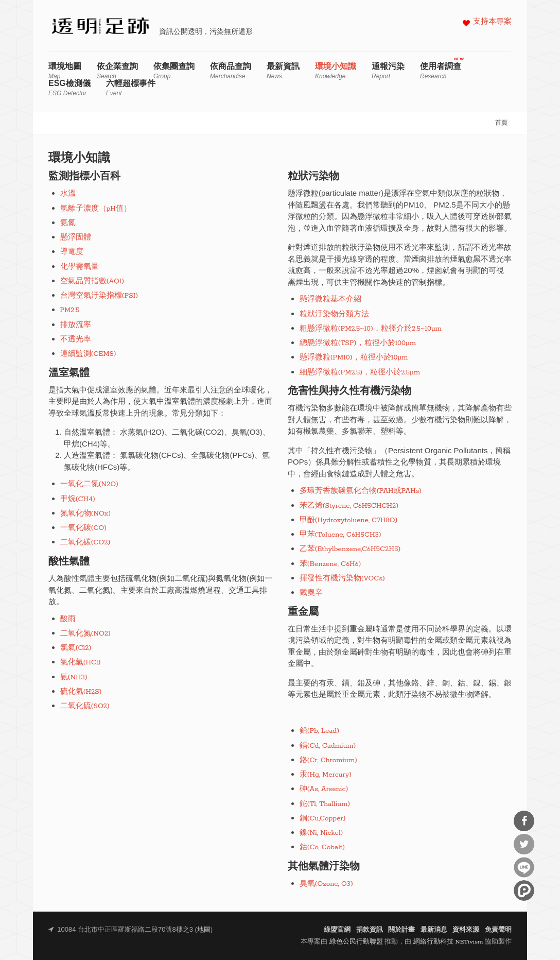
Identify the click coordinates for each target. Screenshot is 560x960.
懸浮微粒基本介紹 (330, 299)
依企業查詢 (117, 71)
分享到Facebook (524, 821)
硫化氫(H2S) (81, 692)
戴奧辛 (311, 593)
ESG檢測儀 (69, 88)
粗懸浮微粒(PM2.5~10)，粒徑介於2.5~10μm (371, 329)
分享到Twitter (524, 844)
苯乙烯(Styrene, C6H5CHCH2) (349, 506)
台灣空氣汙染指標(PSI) (99, 296)
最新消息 (434, 930)
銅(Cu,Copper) (323, 819)
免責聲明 (498, 930)
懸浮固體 (76, 238)
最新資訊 (283, 71)
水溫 (68, 194)
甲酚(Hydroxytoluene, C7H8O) (349, 520)
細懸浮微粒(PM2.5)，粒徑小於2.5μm (360, 373)
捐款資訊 (370, 930)
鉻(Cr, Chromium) (328, 760)
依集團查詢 (174, 71)
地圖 (204, 930)
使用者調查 (441, 71)
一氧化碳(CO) (84, 528)
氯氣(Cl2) (76, 648)
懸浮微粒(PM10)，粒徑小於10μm (354, 358)
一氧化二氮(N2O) (90, 484)
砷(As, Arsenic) (324, 789)
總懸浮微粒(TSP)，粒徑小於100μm (358, 343)
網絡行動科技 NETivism (448, 942)
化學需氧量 (80, 267)
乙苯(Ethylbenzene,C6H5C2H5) (350, 549)
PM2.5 (70, 310)
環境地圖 (65, 71)
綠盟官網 (337, 930)
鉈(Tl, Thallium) (325, 804)
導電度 (72, 252)
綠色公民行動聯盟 (356, 942)
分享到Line (524, 867)
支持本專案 (492, 22)
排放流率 (76, 325)
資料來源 (466, 930)
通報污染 (388, 71)
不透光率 (76, 340)
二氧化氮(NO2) (86, 634)
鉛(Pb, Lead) (320, 731)
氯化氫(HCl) (81, 663)
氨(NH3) (74, 678)
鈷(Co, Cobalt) (322, 847)
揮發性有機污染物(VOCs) (342, 579)
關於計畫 (401, 930)
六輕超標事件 (131, 88)
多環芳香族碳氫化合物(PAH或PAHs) (361, 491)
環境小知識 (336, 71)
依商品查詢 (231, 71)
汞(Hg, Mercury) (326, 775)
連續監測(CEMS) (88, 354)
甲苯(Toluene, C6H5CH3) (340, 535)
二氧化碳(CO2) (85, 543)
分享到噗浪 (524, 890)
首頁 (501, 123)
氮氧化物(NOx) (86, 514)
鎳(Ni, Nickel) (321, 833)
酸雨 (68, 619)
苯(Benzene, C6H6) (330, 564)
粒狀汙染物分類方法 (334, 314)
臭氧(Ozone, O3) (326, 884)
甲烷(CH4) (78, 499)
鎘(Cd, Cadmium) (328, 746)
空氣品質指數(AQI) (92, 281)
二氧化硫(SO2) (85, 706)
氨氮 (68, 223)
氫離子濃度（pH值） (96, 209)
